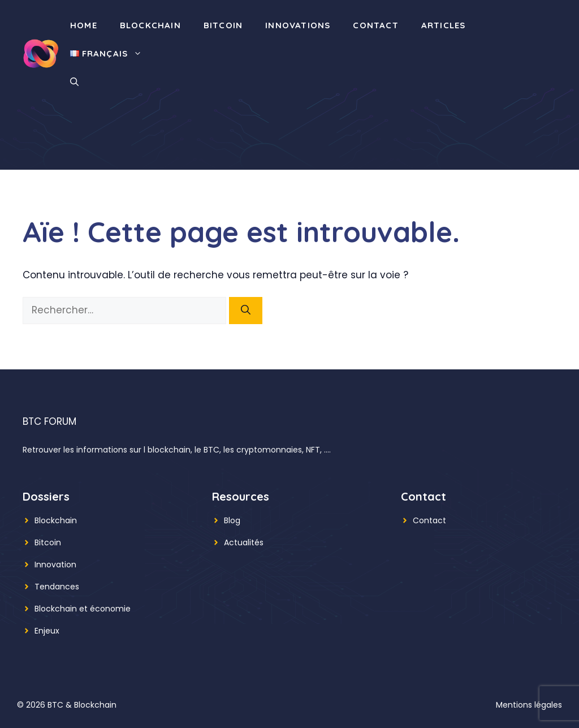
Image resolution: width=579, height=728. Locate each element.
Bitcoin (223, 25)
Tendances (57, 587)
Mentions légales (529, 705)
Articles (444, 25)
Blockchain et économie (83, 609)
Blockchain (150, 25)
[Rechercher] (246, 311)
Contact (375, 25)
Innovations (298, 25)
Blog (232, 520)
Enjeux (47, 631)
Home (84, 25)
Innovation (55, 565)
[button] (74, 82)
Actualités (244, 542)
